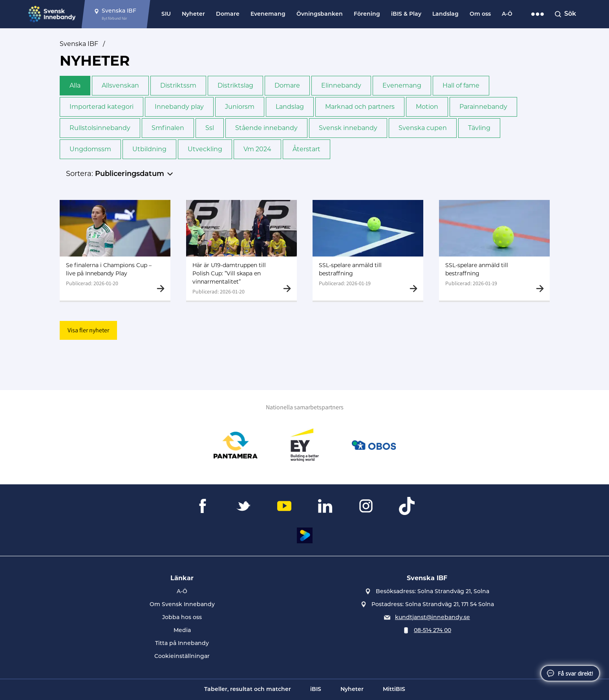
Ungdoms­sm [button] (90, 149)
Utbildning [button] (149, 149)
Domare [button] (287, 85)
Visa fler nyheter (88, 330)
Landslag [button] (290, 107)
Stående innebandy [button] (266, 128)
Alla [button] (75, 85)
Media (182, 631)
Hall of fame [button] (461, 85)
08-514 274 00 (433, 631)
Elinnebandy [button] (341, 85)
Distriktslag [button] (235, 85)
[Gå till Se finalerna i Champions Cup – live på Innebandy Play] (115, 250)
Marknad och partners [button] (360, 107)
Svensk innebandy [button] (348, 128)
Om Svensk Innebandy (182, 605)
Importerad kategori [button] (101, 107)
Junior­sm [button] (240, 107)
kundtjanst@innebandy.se (433, 618)
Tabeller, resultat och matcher (248, 690)
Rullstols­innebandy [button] (100, 128)
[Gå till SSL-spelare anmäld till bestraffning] (368, 250)
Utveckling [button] (205, 149)
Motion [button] (427, 107)
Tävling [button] (479, 128)
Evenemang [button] (402, 85)
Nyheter (193, 14)
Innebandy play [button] (179, 107)
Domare (228, 14)
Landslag (445, 14)
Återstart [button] (306, 149)
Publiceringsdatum (130, 174)
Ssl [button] (210, 128)
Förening (367, 14)
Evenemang (268, 14)
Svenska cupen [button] (423, 128)
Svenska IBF (79, 44)
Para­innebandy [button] (483, 107)
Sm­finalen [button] (168, 128)
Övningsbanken (320, 14)
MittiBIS (394, 690)
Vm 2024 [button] (257, 149)
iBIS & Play (406, 14)
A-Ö (507, 14)
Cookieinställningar (182, 657)
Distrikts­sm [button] (178, 85)
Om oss (480, 14)
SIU (166, 14)
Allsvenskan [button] (120, 85)
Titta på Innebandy (182, 644)
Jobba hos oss (182, 618)
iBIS (316, 690)
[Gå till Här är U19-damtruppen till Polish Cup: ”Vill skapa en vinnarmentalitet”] (241, 250)
